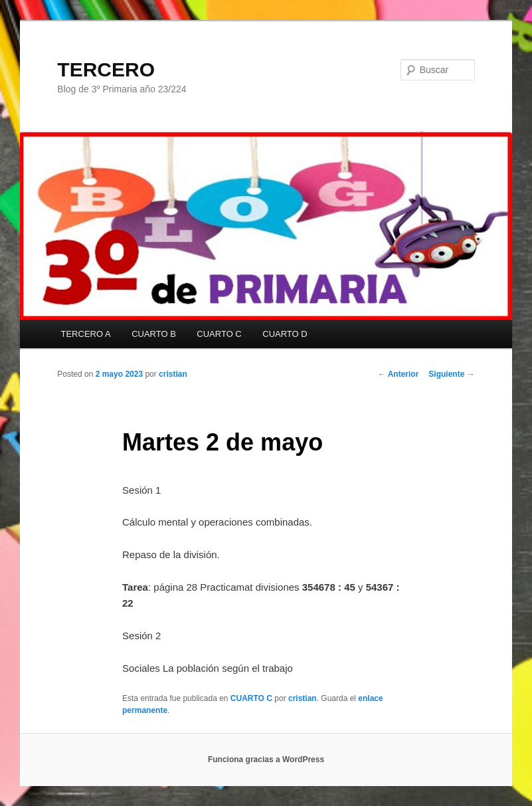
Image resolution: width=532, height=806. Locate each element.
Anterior (399, 374)
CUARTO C (219, 334)
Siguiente (451, 374)
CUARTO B (154, 334)
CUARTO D (285, 334)
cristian (173, 374)
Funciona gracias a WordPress (266, 759)
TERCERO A (86, 334)
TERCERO (106, 69)
